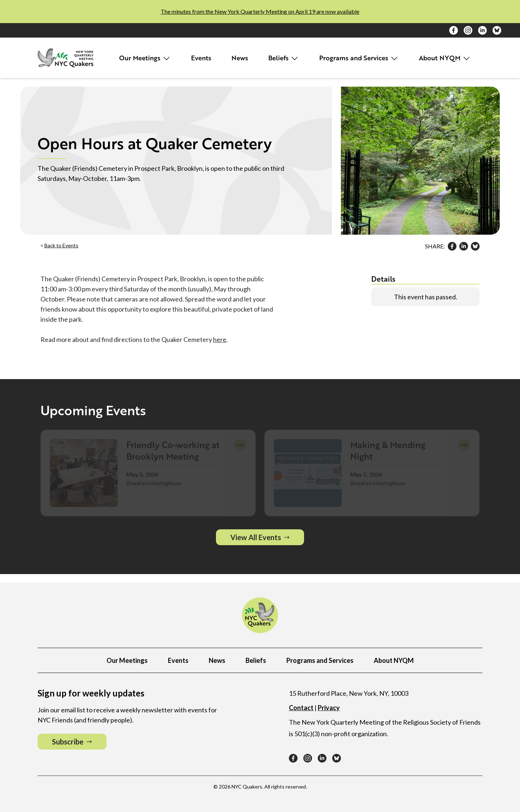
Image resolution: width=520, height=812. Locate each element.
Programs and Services (359, 58)
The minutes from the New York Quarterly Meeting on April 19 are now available (260, 11)
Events (201, 58)
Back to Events (61, 245)
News (240, 58)
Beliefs (284, 58)
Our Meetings (145, 58)
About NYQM (445, 58)
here (220, 339)
